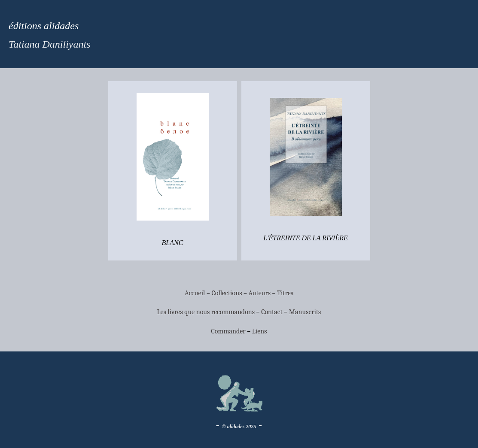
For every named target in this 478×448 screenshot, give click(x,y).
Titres (285, 293)
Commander (229, 331)
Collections (227, 293)
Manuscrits (305, 312)
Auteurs (259, 293)
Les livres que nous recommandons (206, 312)
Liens (260, 331)
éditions (25, 26)
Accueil (195, 293)
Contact (272, 312)
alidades (60, 26)
